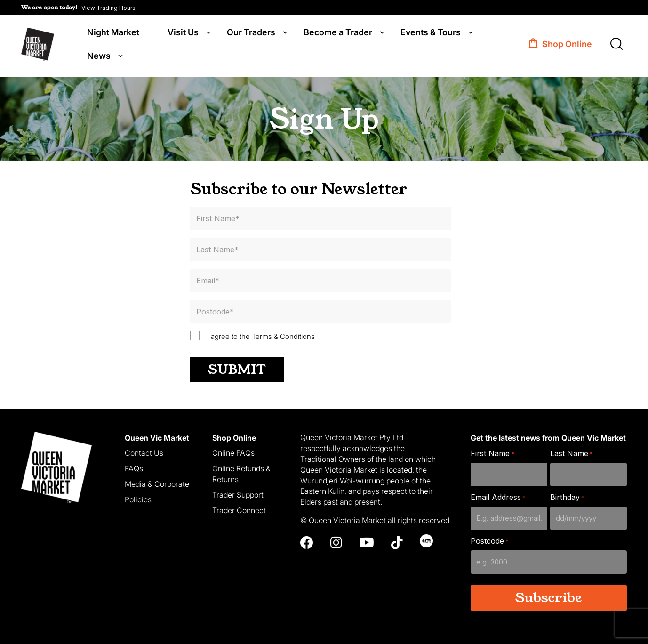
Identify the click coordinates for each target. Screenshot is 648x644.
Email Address (498, 496)
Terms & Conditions (283, 335)
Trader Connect (239, 509)
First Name (492, 453)
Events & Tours (431, 34)
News (99, 57)
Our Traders (251, 34)
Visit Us (183, 34)
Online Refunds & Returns (241, 473)
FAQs (134, 467)
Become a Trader (338, 34)
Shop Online (567, 46)
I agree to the (261, 335)
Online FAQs (233, 452)
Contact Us (144, 452)
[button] (78, 8)
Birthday (567, 496)
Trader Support (238, 493)
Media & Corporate (157, 483)
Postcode (490, 540)
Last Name (572, 453)
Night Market (113, 34)
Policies (138, 498)
